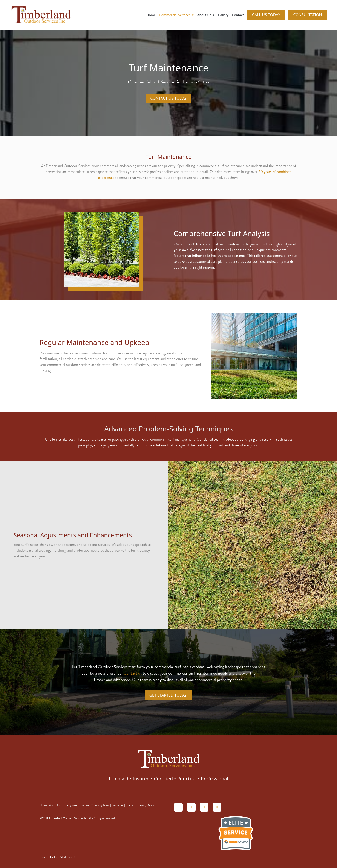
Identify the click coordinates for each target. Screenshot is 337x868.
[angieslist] (191, 807)
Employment (70, 805)
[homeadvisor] (178, 807)
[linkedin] (204, 807)
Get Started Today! (169, 695)
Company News (100, 805)
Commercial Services (176, 15)
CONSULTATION (308, 15)
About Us (55, 805)
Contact (238, 15)
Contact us (133, 673)
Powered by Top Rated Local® (57, 857)
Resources (118, 805)
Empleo (84, 805)
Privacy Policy (146, 805)
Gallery (223, 15)
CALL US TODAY (266, 15)
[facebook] (217, 807)
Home (151, 15)
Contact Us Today (168, 98)
